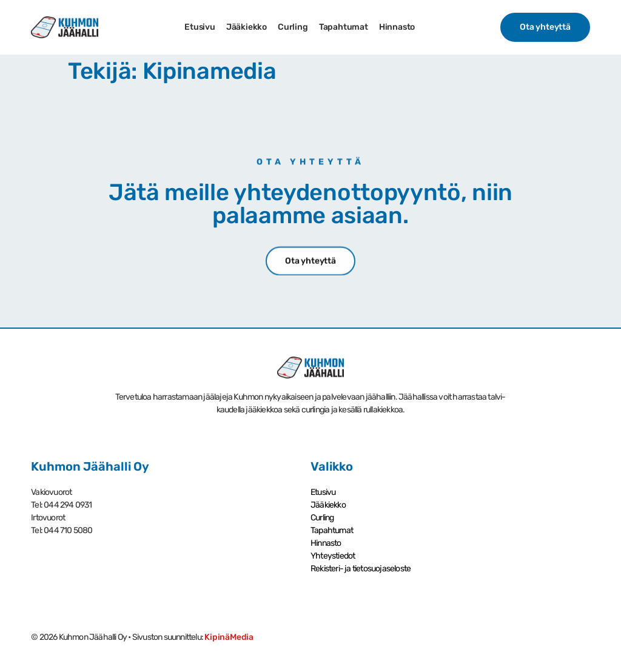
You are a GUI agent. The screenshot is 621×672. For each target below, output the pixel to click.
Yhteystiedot (333, 556)
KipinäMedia (229, 637)
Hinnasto (397, 27)
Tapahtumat (344, 27)
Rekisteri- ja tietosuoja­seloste (361, 569)
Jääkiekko (247, 27)
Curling (293, 27)
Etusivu (200, 27)
